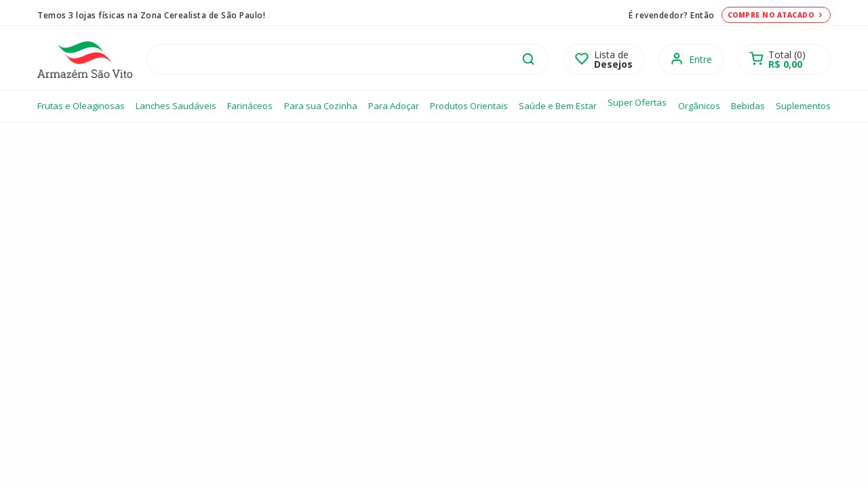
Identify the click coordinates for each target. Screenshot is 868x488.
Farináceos (250, 106)
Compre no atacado (776, 15)
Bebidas (748, 106)
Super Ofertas (637, 102)
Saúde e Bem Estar (558, 106)
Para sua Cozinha (321, 106)
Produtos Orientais (469, 106)
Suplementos (803, 106)
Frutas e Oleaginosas (81, 106)
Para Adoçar (394, 106)
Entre (701, 59)
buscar (528, 59)
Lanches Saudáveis (176, 106)
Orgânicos (699, 106)
